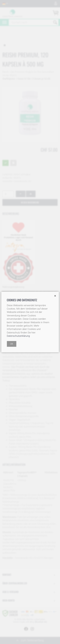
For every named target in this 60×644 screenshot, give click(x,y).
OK (12, 344)
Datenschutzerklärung (18, 336)
